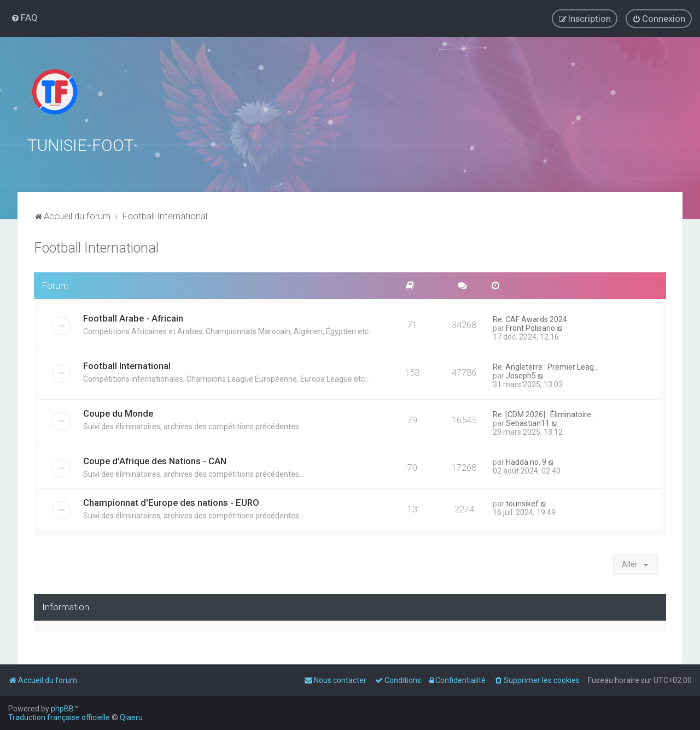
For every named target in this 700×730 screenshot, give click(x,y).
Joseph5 (521, 374)
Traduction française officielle (59, 717)
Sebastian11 (528, 422)
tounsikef (522, 502)
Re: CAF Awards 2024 (530, 318)
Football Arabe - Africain (133, 317)
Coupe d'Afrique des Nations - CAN (155, 459)
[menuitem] (24, 17)
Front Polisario (530, 326)
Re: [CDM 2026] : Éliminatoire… (544, 413)
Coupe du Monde (118, 412)
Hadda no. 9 (526, 460)
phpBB (62, 709)
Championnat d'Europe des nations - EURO (171, 501)
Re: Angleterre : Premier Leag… (546, 365)
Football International (96, 246)
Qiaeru (131, 717)
